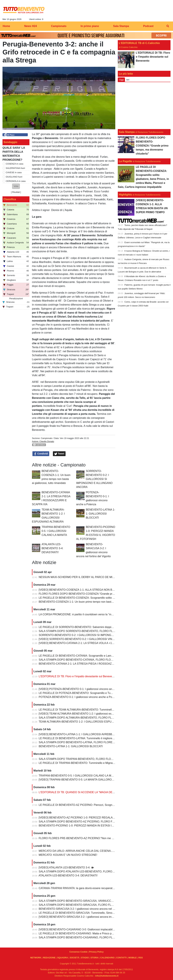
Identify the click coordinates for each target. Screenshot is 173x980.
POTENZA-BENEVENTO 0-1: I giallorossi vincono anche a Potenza (79, 697)
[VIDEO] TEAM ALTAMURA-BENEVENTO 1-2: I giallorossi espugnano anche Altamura (90, 714)
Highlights (125, 195)
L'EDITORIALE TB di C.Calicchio (139, 43)
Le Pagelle (125, 161)
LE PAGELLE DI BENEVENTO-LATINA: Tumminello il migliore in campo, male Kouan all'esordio (95, 738)
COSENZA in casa (15, 164)
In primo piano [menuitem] (90, 26)
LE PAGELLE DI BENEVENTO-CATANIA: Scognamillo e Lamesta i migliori (83, 656)
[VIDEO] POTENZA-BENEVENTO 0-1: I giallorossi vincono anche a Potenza (84, 689)
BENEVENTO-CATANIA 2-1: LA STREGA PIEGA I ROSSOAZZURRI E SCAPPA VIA (89, 664)
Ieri (128, 80)
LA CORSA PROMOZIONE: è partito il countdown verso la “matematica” (81, 614)
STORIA (94, 958)
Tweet (59, 454)
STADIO (85, 958)
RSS (141, 958)
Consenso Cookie (78, 952)
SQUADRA (63, 958)
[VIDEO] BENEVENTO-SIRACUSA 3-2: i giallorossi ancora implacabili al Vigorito (86, 917)
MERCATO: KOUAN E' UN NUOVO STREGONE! (68, 855)
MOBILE (133, 958)
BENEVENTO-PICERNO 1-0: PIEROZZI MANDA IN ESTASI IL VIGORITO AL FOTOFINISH (93, 826)
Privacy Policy (96, 952)
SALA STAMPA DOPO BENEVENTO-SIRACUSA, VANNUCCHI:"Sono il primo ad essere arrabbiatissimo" (101, 901)
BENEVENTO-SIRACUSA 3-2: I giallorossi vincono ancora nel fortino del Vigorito (86, 909)
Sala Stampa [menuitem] (121, 26)
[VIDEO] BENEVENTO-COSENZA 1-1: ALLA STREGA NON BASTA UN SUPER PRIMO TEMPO (96, 590)
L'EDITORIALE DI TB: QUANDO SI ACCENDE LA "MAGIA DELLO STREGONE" (86, 792)
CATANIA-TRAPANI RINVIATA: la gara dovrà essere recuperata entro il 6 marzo (86, 888)
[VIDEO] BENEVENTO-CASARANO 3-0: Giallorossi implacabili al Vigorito (82, 929)
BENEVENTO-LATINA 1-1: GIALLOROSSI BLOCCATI (100, 514)
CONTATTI (122, 958)
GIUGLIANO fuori (14, 177)
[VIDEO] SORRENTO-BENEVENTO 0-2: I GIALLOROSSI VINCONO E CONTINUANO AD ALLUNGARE (101, 639)
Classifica (10, 199)
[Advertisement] (144, 106)
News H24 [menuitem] (31, 26)
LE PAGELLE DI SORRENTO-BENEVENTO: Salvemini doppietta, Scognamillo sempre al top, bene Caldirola (103, 627)
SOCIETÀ (74, 958)
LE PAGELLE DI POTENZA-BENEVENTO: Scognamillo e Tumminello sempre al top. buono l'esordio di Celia (103, 693)
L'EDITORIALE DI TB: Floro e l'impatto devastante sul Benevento (77, 676)
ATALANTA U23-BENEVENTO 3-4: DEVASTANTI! (52, 548)
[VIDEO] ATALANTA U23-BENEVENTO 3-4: (65, 868)
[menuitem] (168, 26)
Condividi (41, 454)
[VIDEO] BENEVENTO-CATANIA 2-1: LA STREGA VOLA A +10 (76, 643)
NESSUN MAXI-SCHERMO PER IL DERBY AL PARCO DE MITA (77, 577)
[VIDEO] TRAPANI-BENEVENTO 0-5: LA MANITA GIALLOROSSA (78, 780)
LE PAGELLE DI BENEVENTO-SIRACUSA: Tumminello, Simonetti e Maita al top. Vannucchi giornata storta (102, 913)
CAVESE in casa (14, 172)
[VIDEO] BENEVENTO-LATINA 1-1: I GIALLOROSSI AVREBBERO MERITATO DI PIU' (90, 734)
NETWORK (36, 958)
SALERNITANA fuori (15, 168)
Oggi (121, 80)
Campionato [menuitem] (59, 26)
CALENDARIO (107, 958)
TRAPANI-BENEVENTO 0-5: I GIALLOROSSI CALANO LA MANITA (56, 531)
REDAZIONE (49, 958)
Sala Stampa (127, 132)
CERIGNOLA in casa (16, 181)
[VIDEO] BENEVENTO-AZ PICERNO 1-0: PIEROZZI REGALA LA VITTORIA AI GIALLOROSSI (95, 818)
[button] (16, 186)
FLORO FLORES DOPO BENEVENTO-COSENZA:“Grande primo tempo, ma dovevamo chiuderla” (97, 594)
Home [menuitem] (6, 26)
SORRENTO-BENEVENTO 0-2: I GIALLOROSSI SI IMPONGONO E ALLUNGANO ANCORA (94, 479)
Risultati (16, 192)
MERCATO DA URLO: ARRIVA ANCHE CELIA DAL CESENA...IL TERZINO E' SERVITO (91, 851)
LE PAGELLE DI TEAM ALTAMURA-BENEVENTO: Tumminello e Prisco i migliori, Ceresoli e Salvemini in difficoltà (106, 710)
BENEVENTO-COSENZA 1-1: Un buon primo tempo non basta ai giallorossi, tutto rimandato (93, 602)
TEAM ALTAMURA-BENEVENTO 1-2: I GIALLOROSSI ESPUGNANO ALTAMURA (87, 722)
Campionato (46, 438)
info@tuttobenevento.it (107, 976)
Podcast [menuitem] (148, 26)
